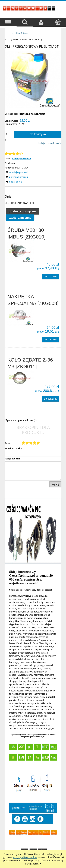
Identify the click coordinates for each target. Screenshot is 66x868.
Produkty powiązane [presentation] (23, 211)
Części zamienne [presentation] (20, 218)
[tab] (23, 211)
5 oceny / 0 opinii (21, 158)
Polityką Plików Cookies (25, 857)
